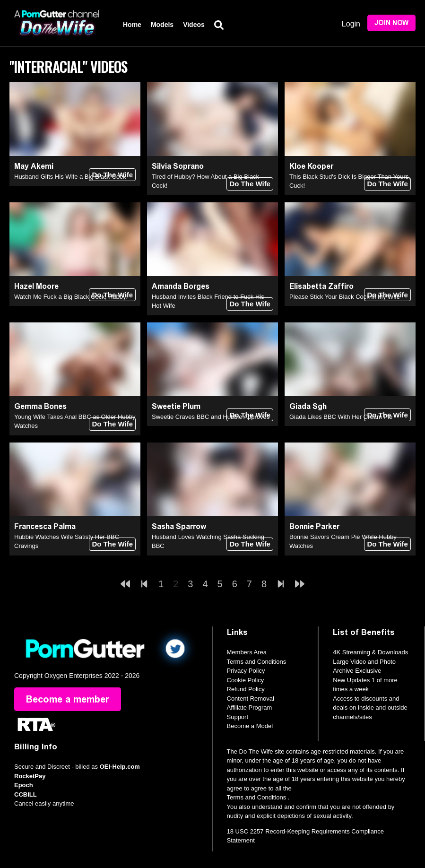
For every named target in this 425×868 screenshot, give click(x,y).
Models (162, 25)
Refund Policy (246, 689)
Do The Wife (112, 175)
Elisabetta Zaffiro (321, 286)
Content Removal (251, 699)
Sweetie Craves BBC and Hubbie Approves (211, 417)
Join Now (391, 23)
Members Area (247, 652)
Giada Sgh (308, 406)
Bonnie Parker (314, 526)
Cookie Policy (246, 680)
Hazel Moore (36, 286)
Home (132, 25)
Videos (194, 25)
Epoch (24, 785)
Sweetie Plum (176, 406)
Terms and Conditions (257, 662)
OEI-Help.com (120, 767)
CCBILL (26, 794)
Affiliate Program (250, 707)
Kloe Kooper (311, 166)
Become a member (68, 699)
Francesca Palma (45, 526)
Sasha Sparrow (179, 526)
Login (351, 24)
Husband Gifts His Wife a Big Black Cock (70, 177)
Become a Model (250, 726)
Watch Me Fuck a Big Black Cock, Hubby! (71, 297)
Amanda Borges (181, 286)
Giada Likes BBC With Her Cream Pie (341, 417)
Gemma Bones (40, 406)
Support (238, 717)
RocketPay (30, 776)
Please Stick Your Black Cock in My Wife (345, 297)
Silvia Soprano (178, 166)
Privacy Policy (246, 671)
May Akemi (34, 166)
